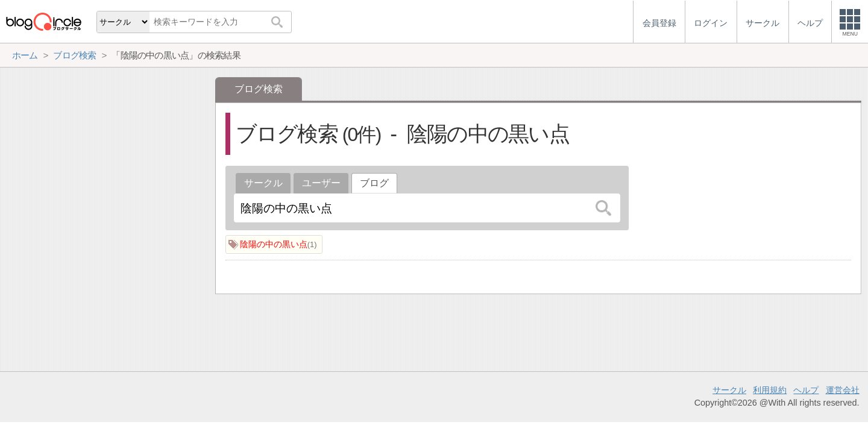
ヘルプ (806, 390)
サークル (263, 183)
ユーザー (321, 183)
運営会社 (843, 390)
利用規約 (770, 390)
